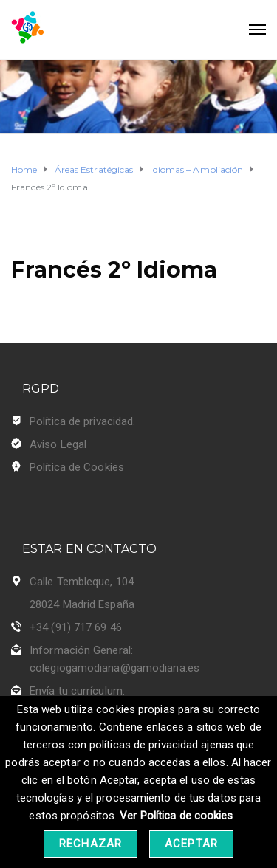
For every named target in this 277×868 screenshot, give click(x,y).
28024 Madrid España (82, 604)
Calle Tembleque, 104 (82, 582)
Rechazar (90, 844)
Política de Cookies (77, 467)
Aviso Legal (58, 444)
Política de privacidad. (82, 421)
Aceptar (191, 844)
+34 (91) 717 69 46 (76, 627)
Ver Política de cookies (176, 816)
